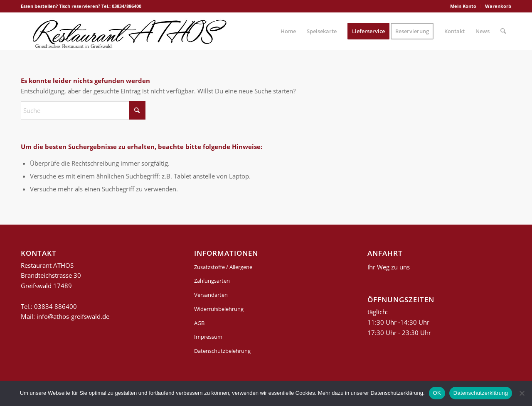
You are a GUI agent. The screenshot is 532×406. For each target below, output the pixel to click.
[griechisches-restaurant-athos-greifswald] (128, 31)
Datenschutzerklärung (481, 393)
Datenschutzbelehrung (222, 351)
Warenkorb (498, 6)
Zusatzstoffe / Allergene (223, 267)
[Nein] (522, 393)
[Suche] (503, 31)
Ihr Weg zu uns (389, 267)
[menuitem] (463, 6)
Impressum (208, 337)
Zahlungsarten (212, 281)
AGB (199, 323)
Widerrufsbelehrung (219, 309)
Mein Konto (463, 6)
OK (437, 393)
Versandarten (211, 295)
